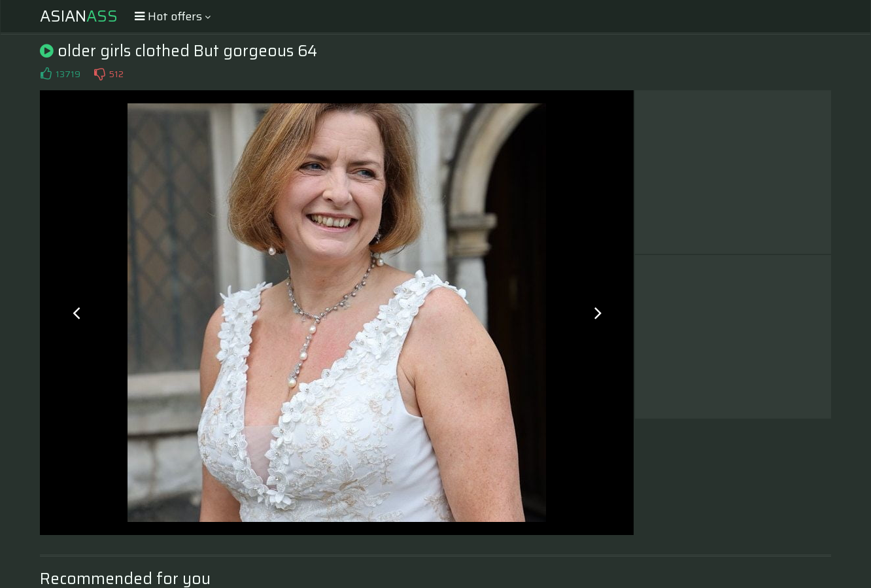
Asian (79, 16)
